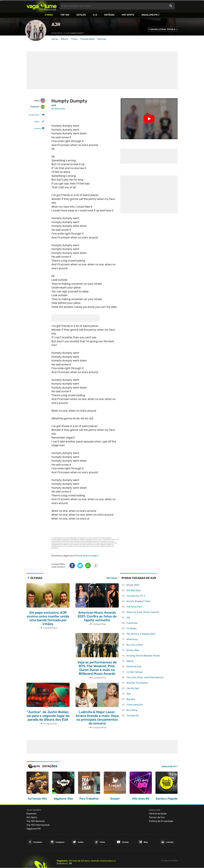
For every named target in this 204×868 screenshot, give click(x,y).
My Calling (132, 710)
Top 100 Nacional (36, 821)
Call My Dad (133, 688)
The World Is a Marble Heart (141, 634)
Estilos (81, 15)
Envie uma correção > (88, 556)
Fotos (74, 39)
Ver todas (112, 578)
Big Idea (131, 699)
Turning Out (133, 716)
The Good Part (134, 607)
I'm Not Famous (135, 672)
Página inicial (57, 33)
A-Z (95, 15)
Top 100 (65, 15)
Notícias (109, 15)
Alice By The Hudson (137, 683)
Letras (55, 39)
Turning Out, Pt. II (136, 596)
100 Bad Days (134, 590)
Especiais (31, 813)
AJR (56, 24)
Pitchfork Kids (134, 667)
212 (128, 618)
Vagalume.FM (149, 15)
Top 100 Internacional (38, 824)
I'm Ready (131, 628)
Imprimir (38, 128)
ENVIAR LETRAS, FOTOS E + (164, 29)
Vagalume (42, 6)
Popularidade (87, 39)
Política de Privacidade (161, 821)
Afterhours (132, 639)
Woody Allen (133, 585)
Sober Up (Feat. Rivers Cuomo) (143, 612)
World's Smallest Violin (138, 601)
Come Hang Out (135, 705)
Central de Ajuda (158, 813)
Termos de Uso (157, 817)
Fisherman (132, 623)
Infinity (130, 661)
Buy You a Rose (135, 645)
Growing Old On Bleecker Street (143, 656)
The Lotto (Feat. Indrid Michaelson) (145, 677)
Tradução (37, 107)
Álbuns (65, 39)
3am (129, 694)
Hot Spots (128, 15)
